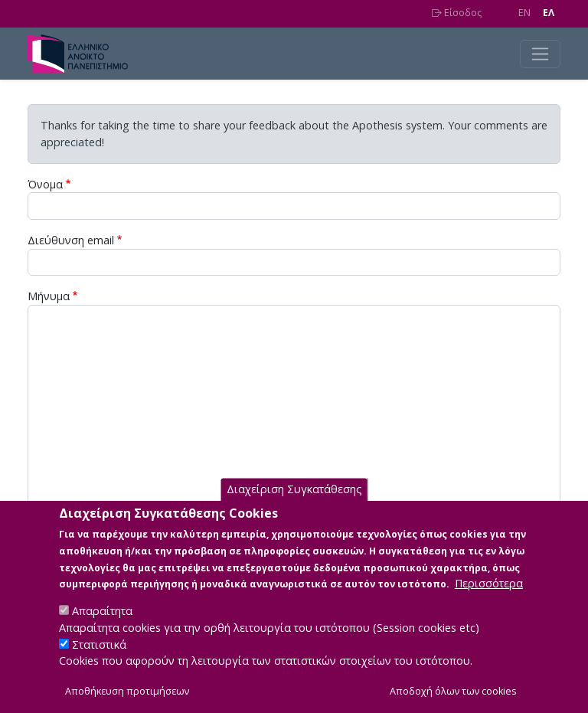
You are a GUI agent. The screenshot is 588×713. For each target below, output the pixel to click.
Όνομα (45, 184)
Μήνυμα (49, 296)
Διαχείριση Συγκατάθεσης (294, 509)
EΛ (549, 13)
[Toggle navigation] (540, 54)
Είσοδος (457, 13)
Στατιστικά (99, 664)
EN (524, 13)
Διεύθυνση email (71, 240)
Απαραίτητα (102, 631)
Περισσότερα (489, 603)
